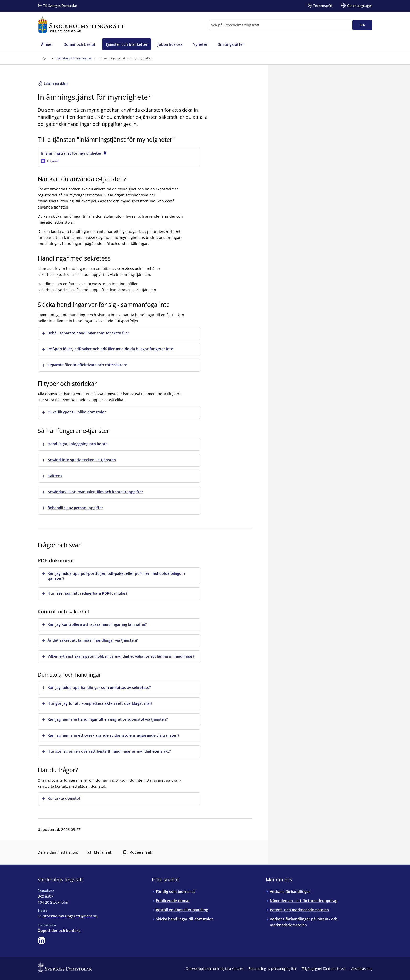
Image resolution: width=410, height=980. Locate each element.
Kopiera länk (137, 852)
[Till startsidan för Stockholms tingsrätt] (81, 25)
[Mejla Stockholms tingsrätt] (67, 916)
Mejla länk (99, 852)
